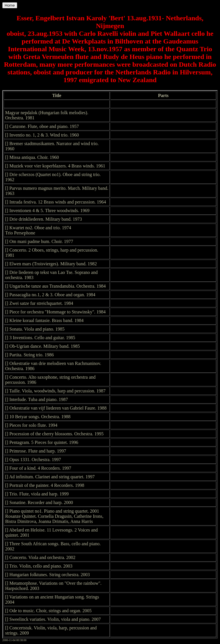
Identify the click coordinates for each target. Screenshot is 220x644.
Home (10, 5)
